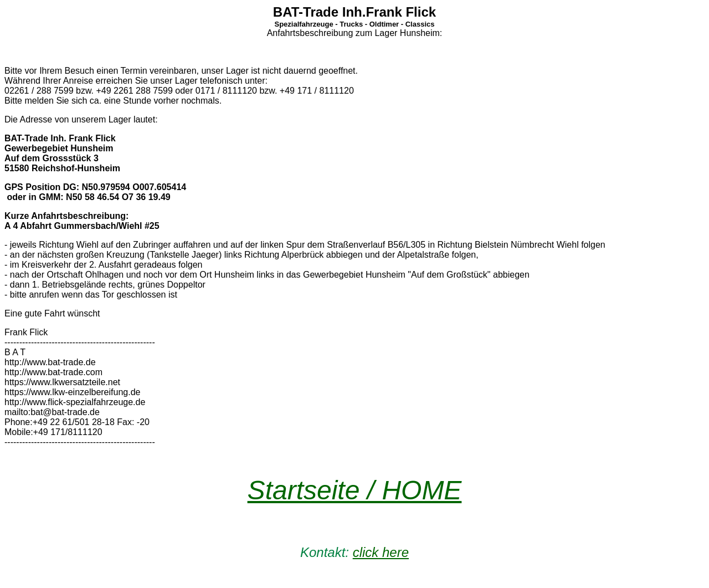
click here (381, 552)
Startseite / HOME (355, 490)
